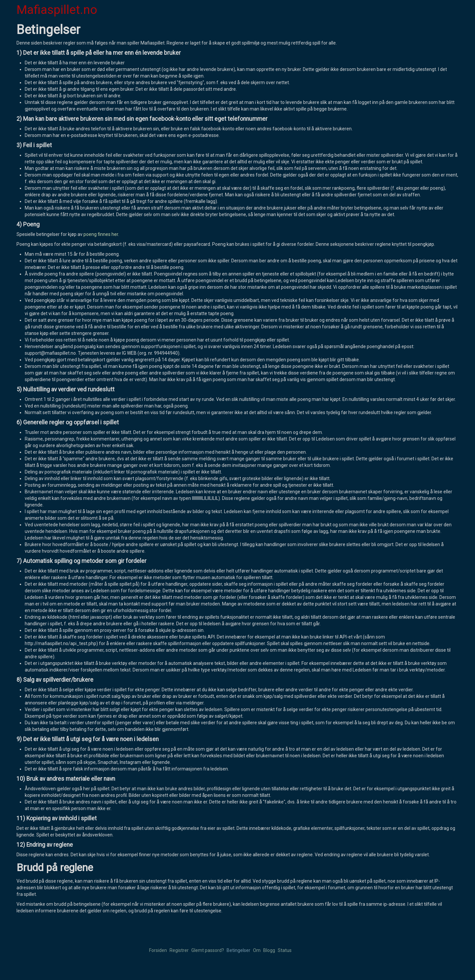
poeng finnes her (101, 234)
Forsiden (158, 950)
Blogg (269, 950)
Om (257, 950)
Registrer (179, 950)
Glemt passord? (208, 950)
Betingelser (238, 950)
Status (285, 950)
